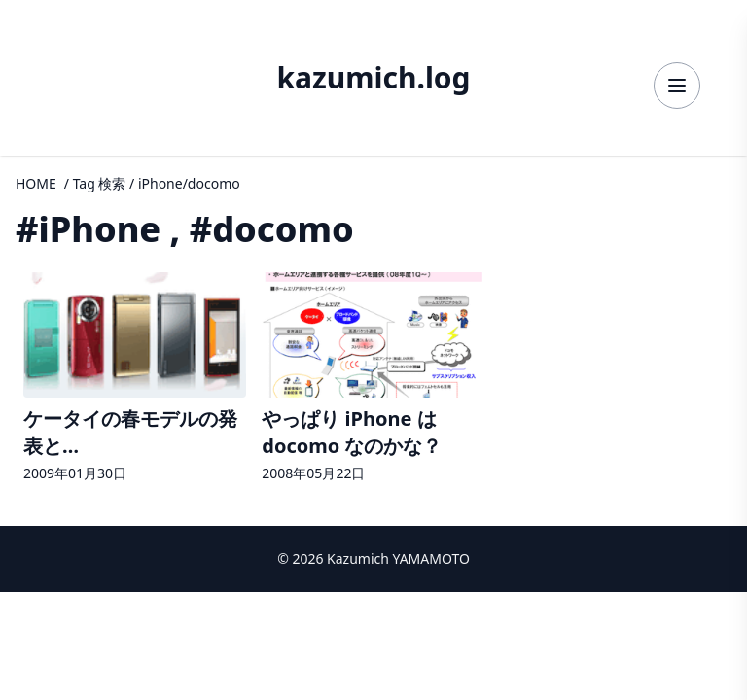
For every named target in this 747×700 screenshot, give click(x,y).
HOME (36, 183)
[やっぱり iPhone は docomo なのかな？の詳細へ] (373, 380)
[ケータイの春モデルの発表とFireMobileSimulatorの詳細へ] (135, 380)
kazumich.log (373, 78)
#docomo (272, 229)
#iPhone (88, 229)
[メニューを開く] (677, 86)
